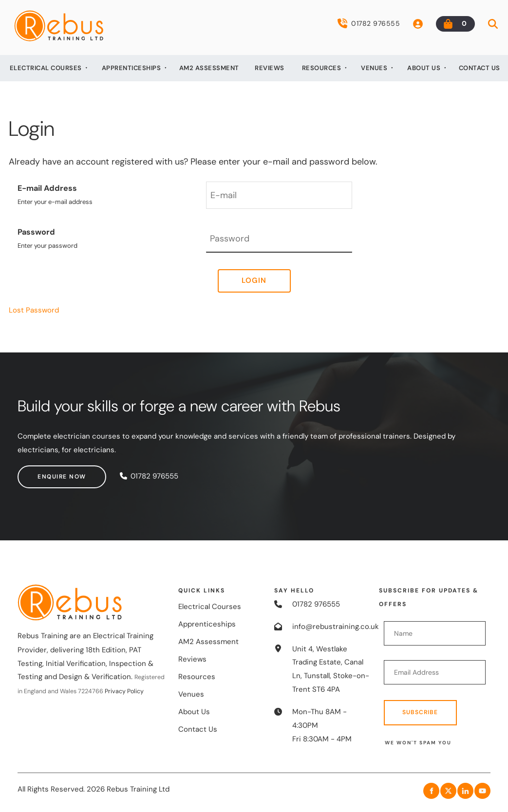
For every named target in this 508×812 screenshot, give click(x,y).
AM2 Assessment (209, 68)
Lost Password (34, 310)
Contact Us (480, 68)
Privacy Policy (124, 691)
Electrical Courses (46, 68)
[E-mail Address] (279, 195)
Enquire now (42, 472)
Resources (322, 68)
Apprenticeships (132, 68)
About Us (424, 68)
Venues (374, 68)
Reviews (270, 68)
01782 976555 (369, 23)
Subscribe (420, 712)
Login (254, 280)
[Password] (279, 239)
